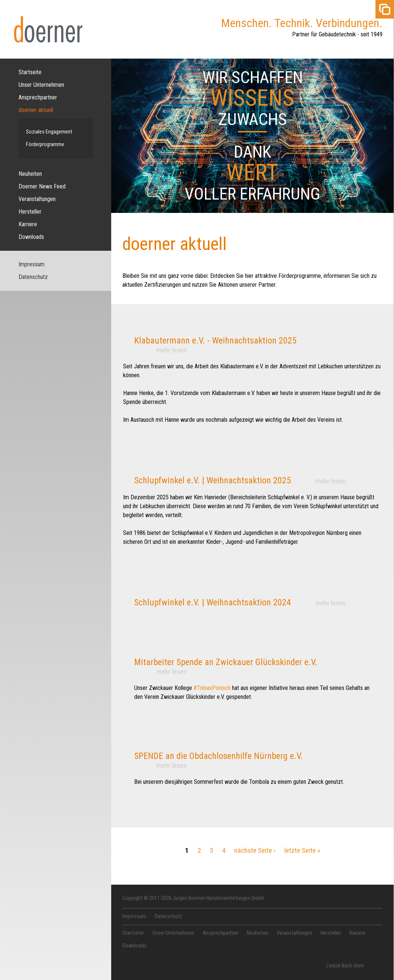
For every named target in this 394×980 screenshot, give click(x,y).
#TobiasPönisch (212, 688)
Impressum (32, 264)
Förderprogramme (45, 144)
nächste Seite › (255, 850)
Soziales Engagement (49, 132)
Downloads (31, 237)
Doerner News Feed (42, 186)
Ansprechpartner (38, 97)
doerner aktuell (36, 110)
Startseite (30, 72)
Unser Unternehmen (41, 85)
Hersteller (30, 212)
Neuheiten (30, 174)
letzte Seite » (302, 850)
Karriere (28, 224)
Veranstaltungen (37, 199)
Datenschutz (33, 277)
